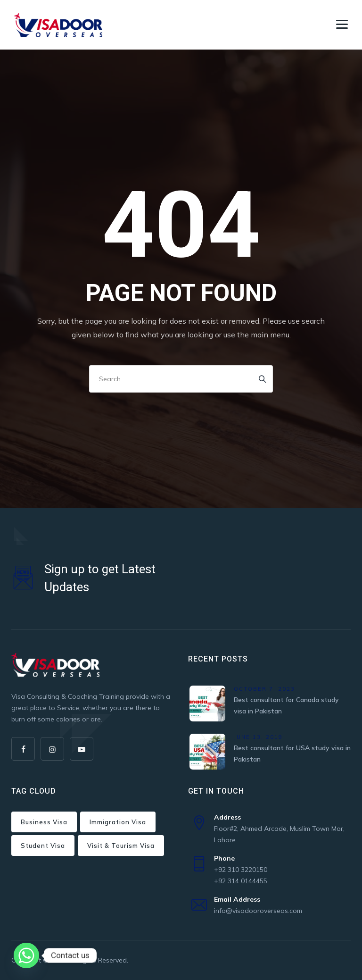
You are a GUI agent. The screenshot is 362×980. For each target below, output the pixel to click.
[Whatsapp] (26, 955)
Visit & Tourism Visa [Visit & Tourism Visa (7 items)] (121, 846)
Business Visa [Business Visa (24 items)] (44, 822)
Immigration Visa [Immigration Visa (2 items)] (118, 822)
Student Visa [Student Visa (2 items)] (43, 846)
